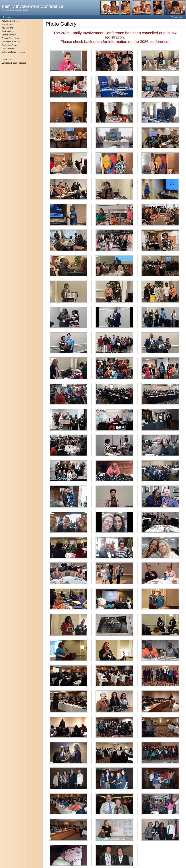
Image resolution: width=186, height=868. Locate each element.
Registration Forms (9, 45)
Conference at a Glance (11, 42)
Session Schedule (9, 35)
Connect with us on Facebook (14, 63)
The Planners (7, 24)
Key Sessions (7, 28)
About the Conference (11, 21)
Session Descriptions (10, 38)
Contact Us (6, 60)
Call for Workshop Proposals (13, 52)
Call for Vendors (8, 49)
